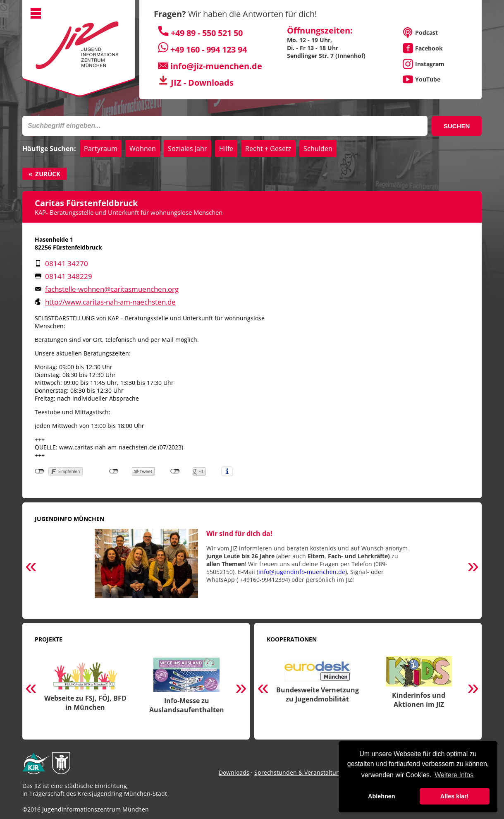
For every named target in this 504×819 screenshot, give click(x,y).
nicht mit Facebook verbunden (39, 471)
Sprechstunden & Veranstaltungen (302, 772)
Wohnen (143, 149)
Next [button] (473, 567)
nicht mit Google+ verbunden (175, 471)
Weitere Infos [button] (454, 775)
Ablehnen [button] (382, 796)
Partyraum (101, 149)
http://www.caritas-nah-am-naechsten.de (110, 302)
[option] (252, 568)
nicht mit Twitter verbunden (114, 471)
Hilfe (226, 149)
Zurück (48, 174)
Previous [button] (31, 567)
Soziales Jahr (188, 149)
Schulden (318, 149)
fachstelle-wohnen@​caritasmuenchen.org (112, 289)
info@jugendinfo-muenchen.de (302, 572)
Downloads (234, 772)
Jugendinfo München (69, 519)
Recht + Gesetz (268, 149)
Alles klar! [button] (455, 796)
